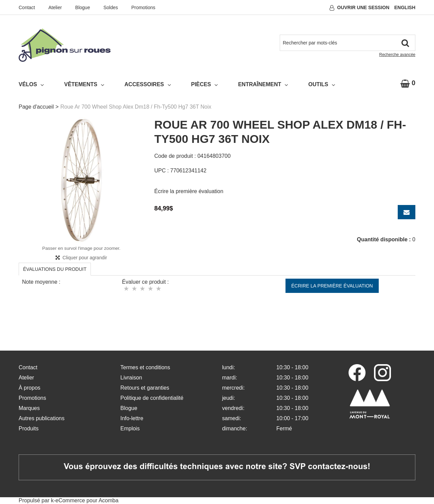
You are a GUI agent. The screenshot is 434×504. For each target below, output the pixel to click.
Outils (322, 85)
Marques (29, 408)
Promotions (143, 7)
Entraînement (263, 85)
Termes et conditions (145, 367)
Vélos (31, 85)
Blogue (83, 7)
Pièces (205, 85)
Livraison (131, 378)
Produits (29, 428)
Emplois (130, 428)
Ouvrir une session (363, 7)
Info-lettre (132, 418)
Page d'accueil (36, 107)
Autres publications (42, 418)
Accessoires (147, 85)
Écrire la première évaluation (189, 191)
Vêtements (84, 85)
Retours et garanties (145, 388)
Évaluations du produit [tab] (55, 269)
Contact (27, 7)
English (405, 7)
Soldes (111, 7)
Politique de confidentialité (152, 398)
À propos (29, 388)
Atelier (55, 7)
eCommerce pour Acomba (87, 500)
